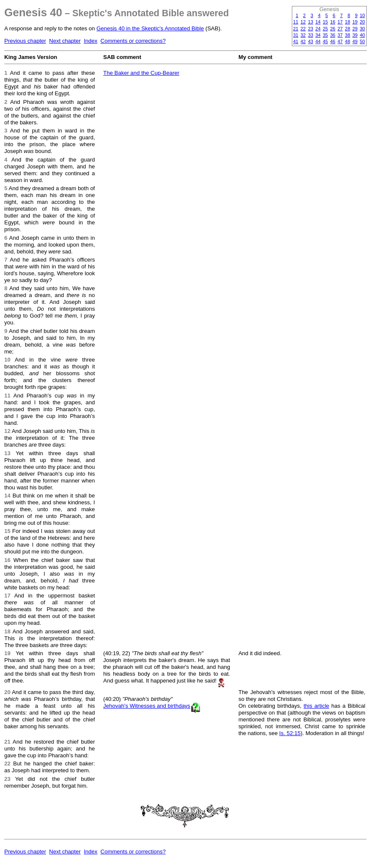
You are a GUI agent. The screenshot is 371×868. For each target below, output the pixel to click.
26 (333, 29)
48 (347, 41)
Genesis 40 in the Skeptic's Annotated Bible (150, 28)
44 (318, 41)
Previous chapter (25, 41)
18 (347, 22)
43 (311, 41)
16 (333, 22)
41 (296, 41)
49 (355, 41)
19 (355, 22)
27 (340, 29)
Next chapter (65, 41)
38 (347, 35)
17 (340, 22)
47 (340, 41)
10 (362, 15)
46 (333, 41)
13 (311, 22)
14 (318, 22)
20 (362, 22)
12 (303, 22)
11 (296, 22)
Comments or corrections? (133, 41)
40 (362, 35)
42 (303, 41)
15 (325, 22)
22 (303, 29)
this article (316, 706)
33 (311, 35)
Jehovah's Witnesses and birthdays (147, 706)
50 (362, 41)
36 (333, 35)
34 (318, 35)
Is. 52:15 (290, 733)
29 (355, 29)
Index (91, 41)
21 (296, 29)
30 (362, 29)
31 (296, 35)
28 (347, 29)
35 (325, 35)
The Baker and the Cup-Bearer (141, 73)
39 (355, 35)
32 (303, 35)
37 (340, 35)
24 (318, 29)
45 (325, 41)
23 (311, 29)
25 (325, 29)
